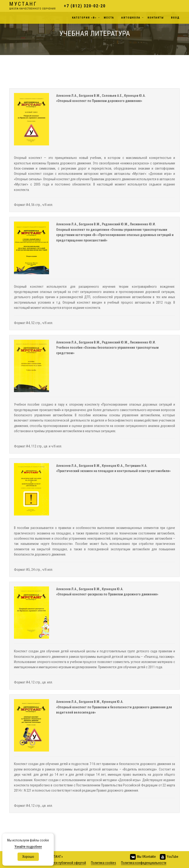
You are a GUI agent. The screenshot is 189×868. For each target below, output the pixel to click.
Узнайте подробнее (28, 847)
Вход (175, 18)
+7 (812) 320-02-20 (85, 6)
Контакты (156, 18)
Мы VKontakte (143, 857)
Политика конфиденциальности (144, 863)
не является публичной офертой (63, 863)
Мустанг (32, 6)
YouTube (169, 857)
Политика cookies (103, 863)
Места (109, 18)
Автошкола (131, 18)
